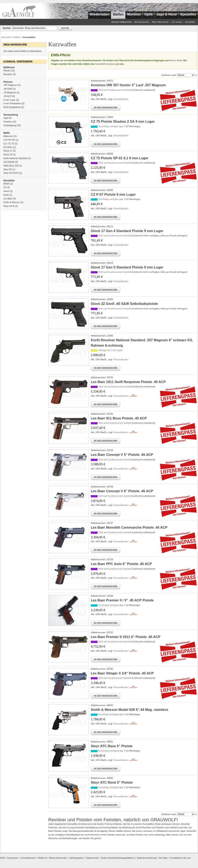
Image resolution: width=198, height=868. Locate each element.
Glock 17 (8, 151)
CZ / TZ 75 (9, 144)
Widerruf (42, 858)
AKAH (6, 184)
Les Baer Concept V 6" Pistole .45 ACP (122, 491)
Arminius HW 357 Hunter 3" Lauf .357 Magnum (128, 85)
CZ (5, 187)
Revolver (8, 74)
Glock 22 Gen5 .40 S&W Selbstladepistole (124, 304)
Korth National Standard (15, 158)
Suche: (7, 28)
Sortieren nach (169, 75)
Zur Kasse (177, 22)
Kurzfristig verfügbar (119, 126)
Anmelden (190, 22)
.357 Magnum (10, 85)
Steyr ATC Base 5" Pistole (112, 746)
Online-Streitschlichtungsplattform (118, 858)
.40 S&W (8, 89)
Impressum (13, 858)
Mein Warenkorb (160, 22)
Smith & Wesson (12, 202)
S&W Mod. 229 (11, 166)
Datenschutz (92, 858)
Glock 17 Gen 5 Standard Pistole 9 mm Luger (127, 267)
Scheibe (7, 122)
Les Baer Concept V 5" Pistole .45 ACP (122, 455)
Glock (6, 191)
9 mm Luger (9, 100)
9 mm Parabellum (12, 103)
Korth (6, 195)
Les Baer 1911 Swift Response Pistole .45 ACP (128, 382)
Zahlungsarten (76, 858)
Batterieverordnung (147, 858)
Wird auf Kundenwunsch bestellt (127, 90)
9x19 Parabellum (12, 107)
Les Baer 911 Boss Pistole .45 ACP (119, 418)
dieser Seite (176, 60)
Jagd (6, 118)
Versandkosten (121, 99)
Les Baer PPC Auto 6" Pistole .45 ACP (121, 564)
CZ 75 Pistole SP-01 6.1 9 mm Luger (120, 158)
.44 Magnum (10, 92)
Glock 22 (8, 154)
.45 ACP (7, 96)
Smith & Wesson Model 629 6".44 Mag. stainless (130, 710)
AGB (2, 858)
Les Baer (8, 199)
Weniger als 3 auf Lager (111, 350)
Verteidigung (10, 125)
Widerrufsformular (58, 858)
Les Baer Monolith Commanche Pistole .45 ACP (129, 527)
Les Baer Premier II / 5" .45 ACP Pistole (122, 600)
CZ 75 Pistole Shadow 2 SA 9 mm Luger (123, 121)
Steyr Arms (9, 206)
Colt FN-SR (9, 140)
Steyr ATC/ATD (11, 173)
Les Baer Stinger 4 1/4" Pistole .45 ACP (122, 673)
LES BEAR (9, 162)
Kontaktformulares (105, 64)
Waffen (17, 37)
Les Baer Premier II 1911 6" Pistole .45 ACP (126, 637)
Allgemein (8, 136)
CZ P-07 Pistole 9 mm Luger (113, 194)
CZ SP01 (8, 147)
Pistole (7, 71)
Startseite (6, 37)
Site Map (163, 858)
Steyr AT (8, 169)
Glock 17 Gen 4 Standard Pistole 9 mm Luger (127, 231)
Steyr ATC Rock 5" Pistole (112, 782)
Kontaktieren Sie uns (180, 858)
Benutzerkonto (142, 22)
